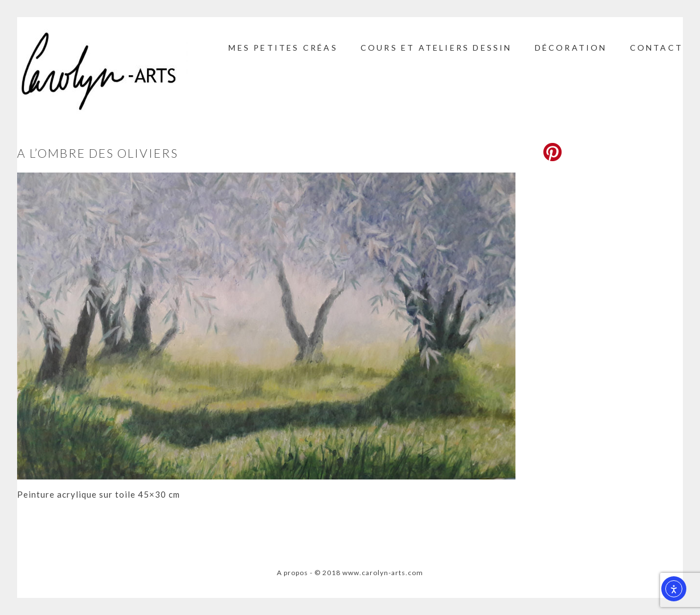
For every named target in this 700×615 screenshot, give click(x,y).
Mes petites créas (283, 48)
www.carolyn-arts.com (383, 573)
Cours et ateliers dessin (436, 48)
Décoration (571, 48)
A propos (292, 573)
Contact (656, 48)
